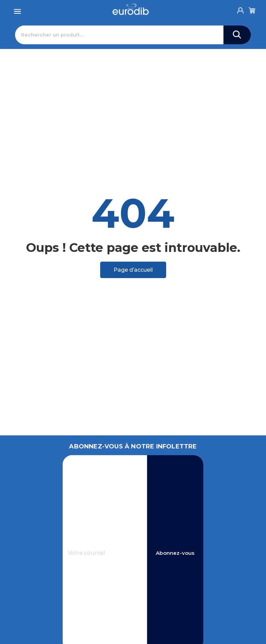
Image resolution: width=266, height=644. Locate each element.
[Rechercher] (119, 35)
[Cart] (252, 9)
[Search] (237, 35)
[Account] (241, 9)
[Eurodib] (131, 9)
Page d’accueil (133, 270)
